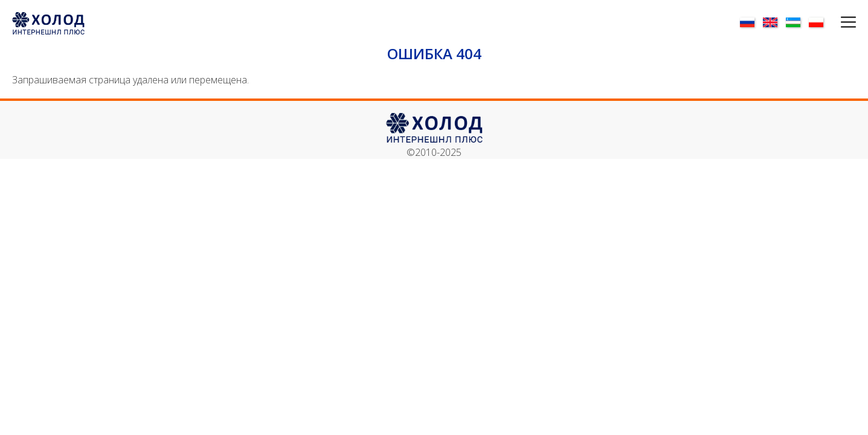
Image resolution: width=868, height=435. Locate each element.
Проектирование (579, 77)
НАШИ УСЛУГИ (725, 77)
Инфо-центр (617, 30)
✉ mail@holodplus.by (753, 296)
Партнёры (555, 30)
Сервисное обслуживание (579, 110)
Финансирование (143, 110)
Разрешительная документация (434, 110)
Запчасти (434, 77)
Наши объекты (144, 77)
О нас (509, 30)
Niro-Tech (645, 323)
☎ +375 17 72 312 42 (754, 270)
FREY (635, 270)
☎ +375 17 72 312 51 (754, 283)
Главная (469, 30)
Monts (638, 296)
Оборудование (289, 77)
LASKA (638, 283)
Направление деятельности (289, 110)
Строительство (725, 110)
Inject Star (645, 310)
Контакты (679, 30)
